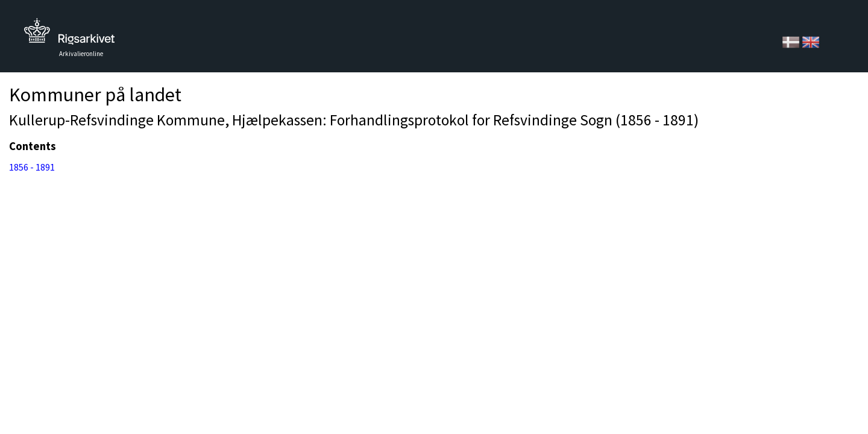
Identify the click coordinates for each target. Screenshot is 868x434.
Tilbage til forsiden (69, 35)
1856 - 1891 (32, 167)
